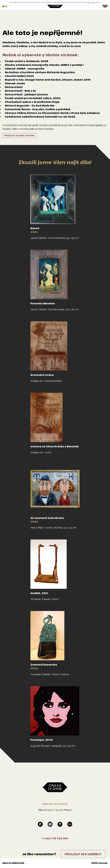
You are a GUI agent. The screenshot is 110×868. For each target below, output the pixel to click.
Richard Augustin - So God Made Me (30, 106)
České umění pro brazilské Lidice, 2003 (33, 98)
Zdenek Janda (15, 83)
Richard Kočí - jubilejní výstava (26, 94)
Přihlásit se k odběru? (83, 854)
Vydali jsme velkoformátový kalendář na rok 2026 (40, 117)
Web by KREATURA (13, 863)
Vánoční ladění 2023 (19, 76)
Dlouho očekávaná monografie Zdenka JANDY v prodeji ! (44, 65)
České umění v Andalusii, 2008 (27, 61)
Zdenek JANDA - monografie (25, 69)
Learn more (91, 2)
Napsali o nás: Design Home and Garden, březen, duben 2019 (48, 80)
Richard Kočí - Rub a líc (21, 91)
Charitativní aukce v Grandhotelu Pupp (32, 102)
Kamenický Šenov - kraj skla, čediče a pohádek (38, 109)
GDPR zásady (99, 863)
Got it (98, 2)
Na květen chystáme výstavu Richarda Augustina (40, 72)
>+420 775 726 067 (55, 838)
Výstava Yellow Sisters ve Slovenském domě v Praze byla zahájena (52, 113)
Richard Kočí (14, 87)
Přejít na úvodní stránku (20, 135)
